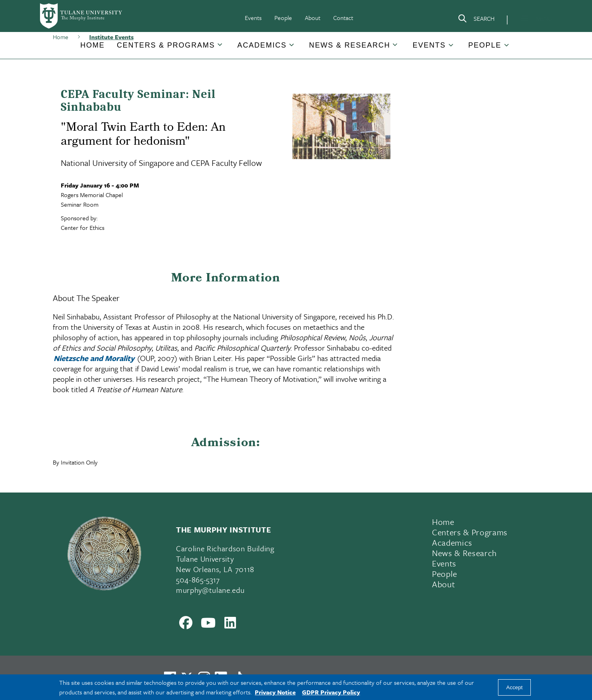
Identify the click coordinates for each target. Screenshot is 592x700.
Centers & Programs (166, 45)
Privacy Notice (275, 692)
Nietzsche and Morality (94, 358)
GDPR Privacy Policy (331, 692)
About (313, 18)
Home (93, 45)
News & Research (350, 45)
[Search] (476, 20)
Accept (515, 687)
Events (253, 18)
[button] (93, 45)
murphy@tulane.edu (210, 590)
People (283, 18)
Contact (343, 18)
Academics (262, 45)
